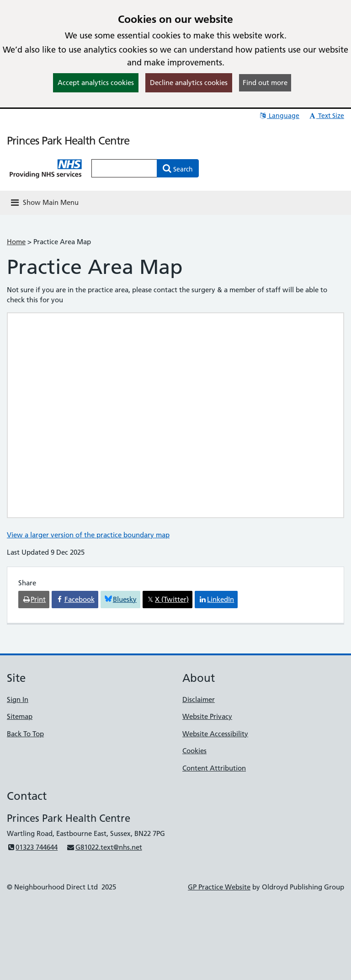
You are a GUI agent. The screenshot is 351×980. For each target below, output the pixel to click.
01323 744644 (32, 847)
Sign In (18, 699)
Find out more (265, 83)
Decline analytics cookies (189, 83)
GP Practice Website (219, 887)
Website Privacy (207, 716)
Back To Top (25, 734)
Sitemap (20, 716)
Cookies (194, 751)
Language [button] (279, 116)
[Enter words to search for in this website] (124, 168)
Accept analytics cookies (96, 83)
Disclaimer (199, 699)
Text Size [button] (326, 116)
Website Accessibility (215, 734)
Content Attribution (214, 768)
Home (16, 242)
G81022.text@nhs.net (104, 847)
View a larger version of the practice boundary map (88, 535)
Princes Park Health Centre (68, 141)
